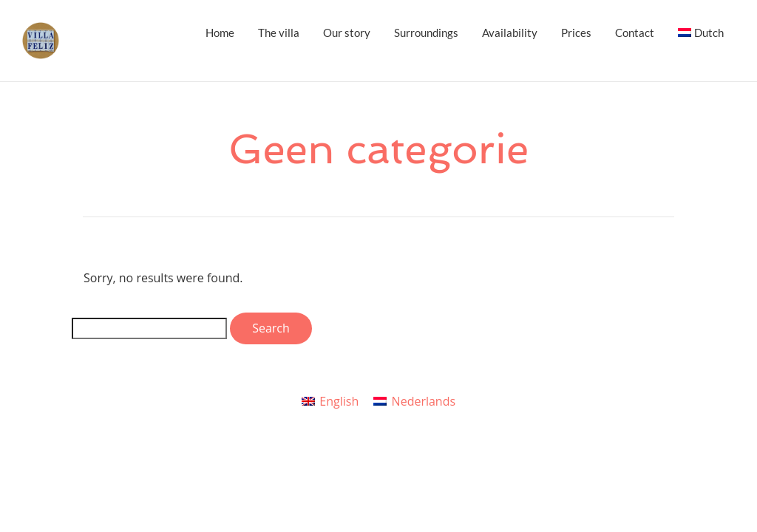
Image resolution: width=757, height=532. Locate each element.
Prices (576, 33)
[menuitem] (701, 33)
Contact (635, 33)
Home (220, 33)
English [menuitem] (339, 401)
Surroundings (426, 33)
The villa (279, 33)
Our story (347, 33)
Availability (510, 33)
